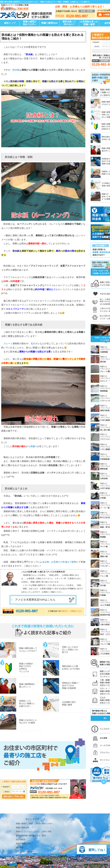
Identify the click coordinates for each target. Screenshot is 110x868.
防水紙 (16, 70)
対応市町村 (21, 817)
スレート (8, 344)
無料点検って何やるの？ (69, 23)
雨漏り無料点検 (22, 805)
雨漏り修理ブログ (23, 821)
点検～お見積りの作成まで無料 (60, 562)
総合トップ (10, 23)
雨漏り (34, 446)
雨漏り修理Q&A (49, 23)
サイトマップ (22, 833)
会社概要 (20, 825)
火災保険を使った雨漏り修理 (89, 23)
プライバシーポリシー (25, 829)
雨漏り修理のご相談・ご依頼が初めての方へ (35, 801)
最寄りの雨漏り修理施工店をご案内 (31, 813)
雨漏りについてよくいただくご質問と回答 (34, 809)
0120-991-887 (27, 611)
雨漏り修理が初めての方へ (30, 23)
